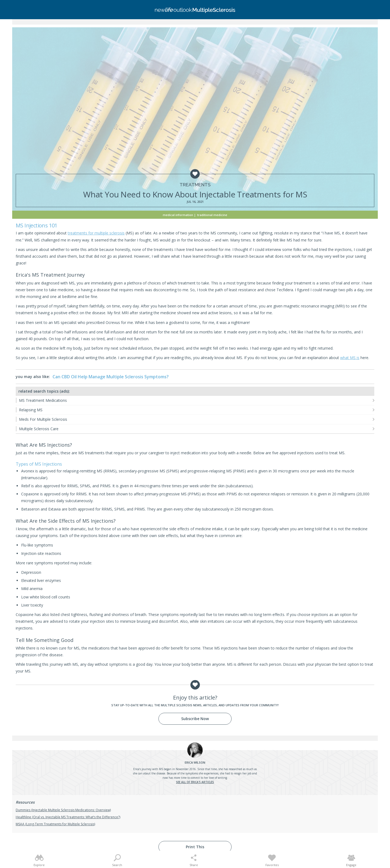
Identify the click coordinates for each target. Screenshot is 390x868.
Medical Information (178, 215)
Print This (195, 847)
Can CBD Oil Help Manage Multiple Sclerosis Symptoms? (111, 377)
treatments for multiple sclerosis (96, 233)
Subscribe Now (195, 719)
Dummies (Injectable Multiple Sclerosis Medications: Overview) (63, 810)
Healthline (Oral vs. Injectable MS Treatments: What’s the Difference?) (68, 817)
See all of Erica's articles (195, 782)
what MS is (350, 358)
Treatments (195, 185)
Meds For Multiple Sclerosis (43, 419)
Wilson (195, 762)
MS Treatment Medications (43, 400)
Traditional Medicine (212, 215)
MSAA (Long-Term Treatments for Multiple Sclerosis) (55, 824)
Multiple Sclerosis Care (39, 429)
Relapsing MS (31, 410)
